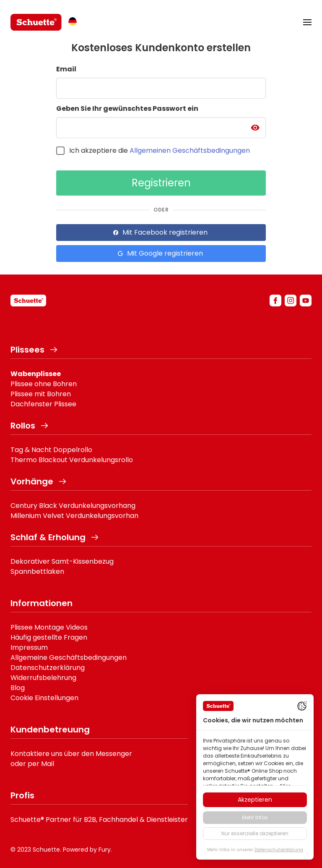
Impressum (29, 647)
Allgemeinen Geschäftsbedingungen (190, 150)
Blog (18, 688)
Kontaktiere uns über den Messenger (71, 754)
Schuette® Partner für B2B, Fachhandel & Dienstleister (99, 820)
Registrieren (161, 183)
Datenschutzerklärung (48, 668)
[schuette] (28, 301)
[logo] (36, 22)
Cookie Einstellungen (44, 698)
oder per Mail (32, 764)
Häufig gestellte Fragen (49, 637)
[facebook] (275, 301)
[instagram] (291, 301)
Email (66, 69)
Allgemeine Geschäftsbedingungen (69, 658)
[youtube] (306, 301)
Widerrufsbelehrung (43, 678)
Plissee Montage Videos (49, 627)
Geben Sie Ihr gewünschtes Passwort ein (127, 108)
